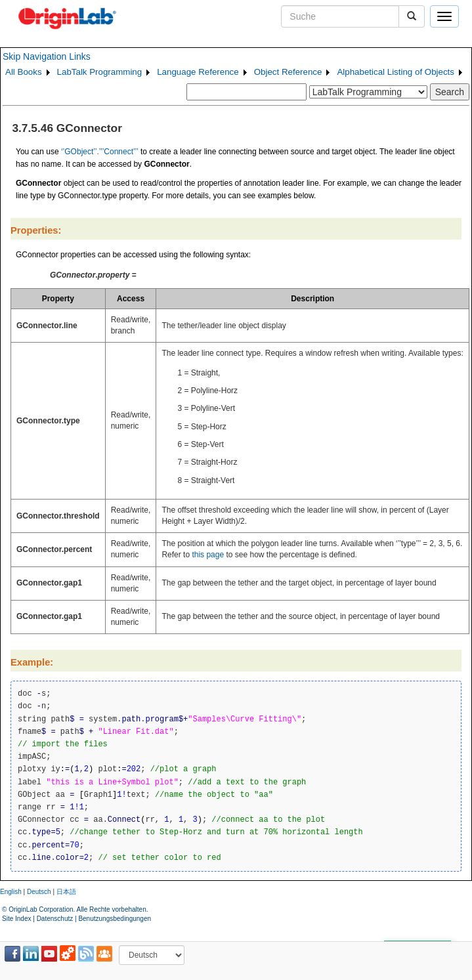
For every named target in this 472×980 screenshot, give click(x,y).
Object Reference (288, 72)
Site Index (16, 919)
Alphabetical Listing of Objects (396, 72)
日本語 (66, 892)
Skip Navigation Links (47, 56)
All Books (24, 72)
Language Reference (198, 72)
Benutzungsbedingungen (115, 919)
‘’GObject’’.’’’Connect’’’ (100, 152)
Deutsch (39, 892)
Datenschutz (55, 919)
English (11, 892)
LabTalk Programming (100, 72)
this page (208, 555)
